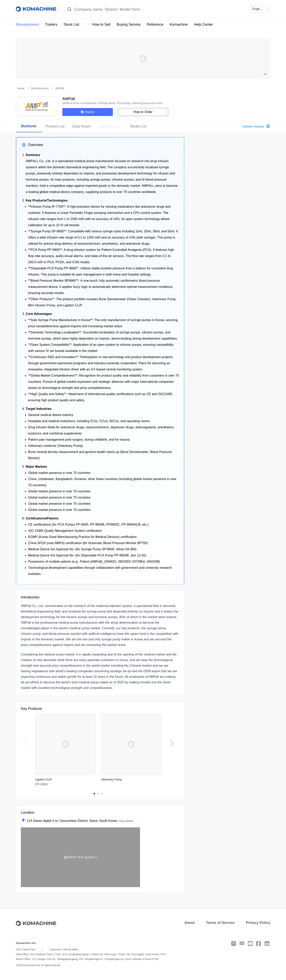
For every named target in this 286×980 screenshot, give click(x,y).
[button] (255, 126)
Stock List (71, 24)
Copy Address (126, 821)
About (189, 923)
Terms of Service (220, 923)
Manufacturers (27, 24)
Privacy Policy (258, 923)
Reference (155, 24)
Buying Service (129, 24)
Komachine (179, 24)
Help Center (204, 24)
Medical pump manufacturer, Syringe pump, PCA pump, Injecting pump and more (112, 103)
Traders (51, 24)
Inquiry (87, 112)
